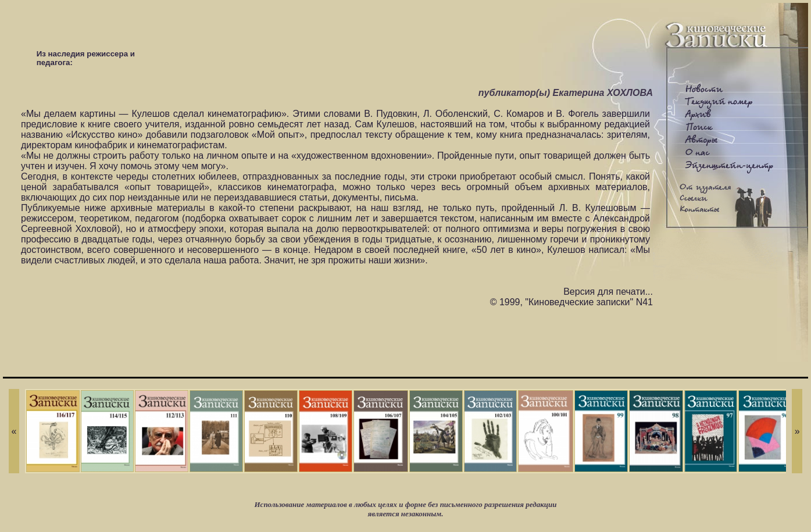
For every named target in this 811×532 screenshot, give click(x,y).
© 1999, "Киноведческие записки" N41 (571, 302)
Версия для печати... (608, 292)
